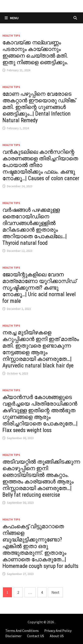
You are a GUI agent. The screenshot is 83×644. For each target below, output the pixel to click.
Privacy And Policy (58, 631)
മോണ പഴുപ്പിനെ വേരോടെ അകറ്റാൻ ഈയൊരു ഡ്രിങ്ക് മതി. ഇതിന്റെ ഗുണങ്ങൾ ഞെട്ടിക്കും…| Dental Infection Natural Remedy (39, 107)
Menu (12, 18)
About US (57, 636)
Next (55, 592)
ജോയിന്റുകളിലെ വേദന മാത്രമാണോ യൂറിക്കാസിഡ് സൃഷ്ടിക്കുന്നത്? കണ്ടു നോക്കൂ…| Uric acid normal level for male (39, 288)
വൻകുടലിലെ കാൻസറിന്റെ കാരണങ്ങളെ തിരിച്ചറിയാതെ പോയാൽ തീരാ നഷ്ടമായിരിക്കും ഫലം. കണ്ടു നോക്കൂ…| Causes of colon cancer (41, 165)
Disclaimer (13, 636)
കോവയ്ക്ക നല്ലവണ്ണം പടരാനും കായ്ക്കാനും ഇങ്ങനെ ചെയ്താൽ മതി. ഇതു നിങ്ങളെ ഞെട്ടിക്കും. (35, 52)
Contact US (36, 636)
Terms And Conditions (22, 631)
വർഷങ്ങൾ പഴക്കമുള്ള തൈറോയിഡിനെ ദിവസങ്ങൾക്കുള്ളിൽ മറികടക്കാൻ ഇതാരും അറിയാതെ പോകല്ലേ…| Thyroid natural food (35, 226)
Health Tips (11, 36)
